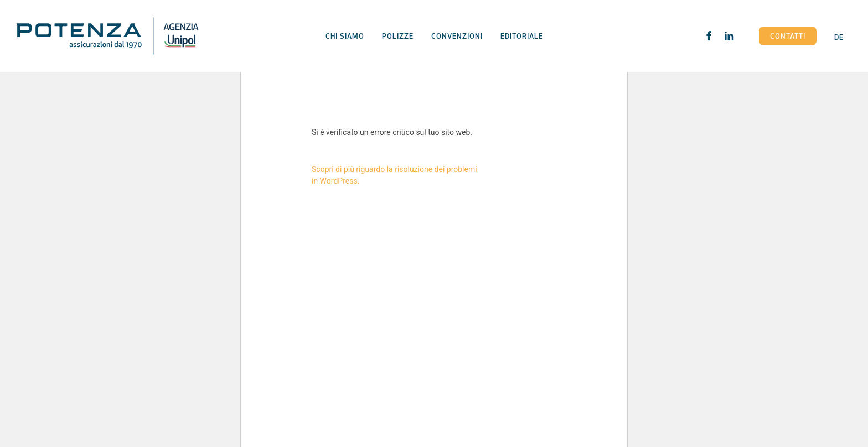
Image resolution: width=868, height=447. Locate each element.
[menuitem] (839, 36)
